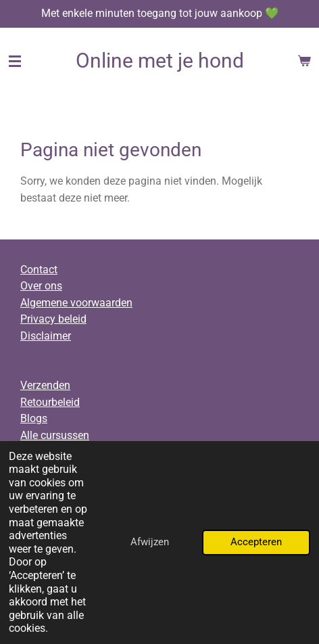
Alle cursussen (55, 435)
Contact (39, 270)
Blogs (34, 418)
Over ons (41, 286)
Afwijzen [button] (150, 542)
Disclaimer (46, 336)
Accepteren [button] (256, 542)
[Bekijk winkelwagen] (304, 61)
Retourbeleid (50, 402)
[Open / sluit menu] (15, 61)
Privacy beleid (53, 319)
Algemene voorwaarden (76, 303)
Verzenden (45, 385)
